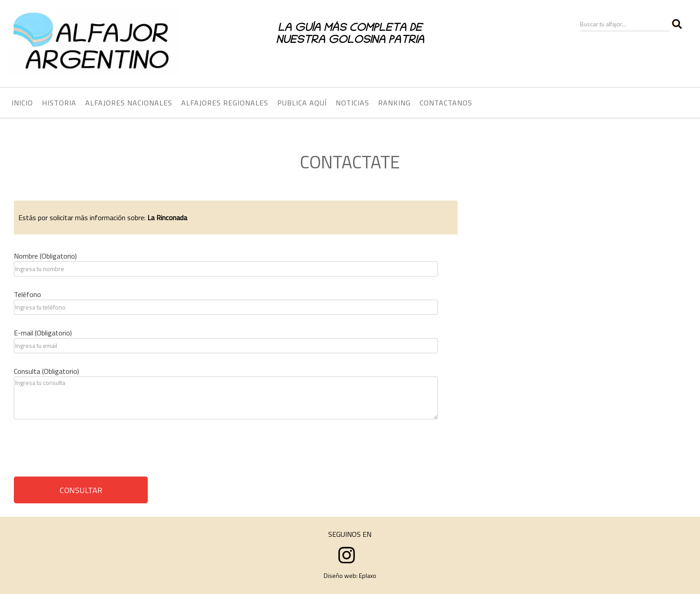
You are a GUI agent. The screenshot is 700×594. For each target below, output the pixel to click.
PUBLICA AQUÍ (302, 103)
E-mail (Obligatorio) (43, 333)
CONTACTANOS (446, 103)
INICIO (22, 103)
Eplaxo (368, 575)
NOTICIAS (352, 103)
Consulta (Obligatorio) (46, 371)
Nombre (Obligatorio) (45, 256)
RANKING (394, 103)
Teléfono (27, 294)
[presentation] (82, 451)
